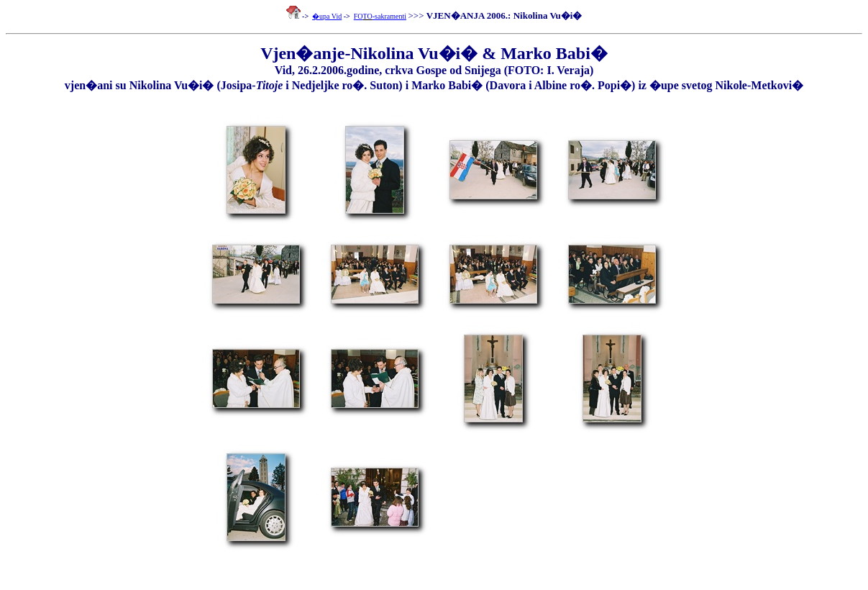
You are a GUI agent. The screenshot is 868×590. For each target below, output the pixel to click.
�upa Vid (327, 16)
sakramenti (390, 16)
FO (358, 16)
